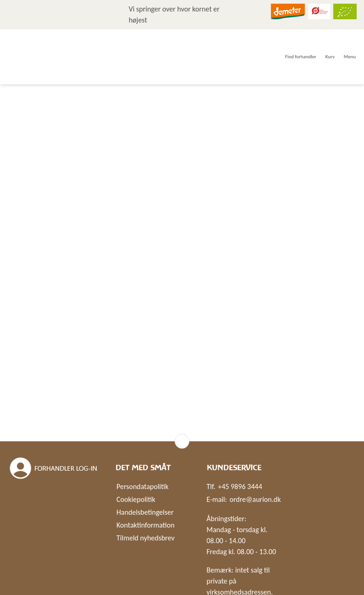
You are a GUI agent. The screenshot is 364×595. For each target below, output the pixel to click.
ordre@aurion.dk (255, 499)
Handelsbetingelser (145, 512)
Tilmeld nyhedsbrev (146, 538)
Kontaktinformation (146, 525)
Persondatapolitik (142, 487)
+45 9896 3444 (240, 487)
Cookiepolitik (136, 499)
